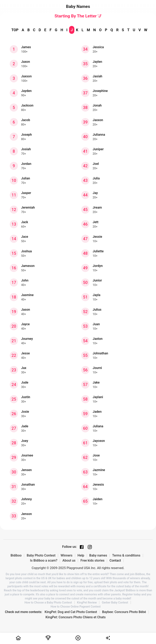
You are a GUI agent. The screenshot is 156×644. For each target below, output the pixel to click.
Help (81, 556)
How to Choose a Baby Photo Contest (48, 602)
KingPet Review (87, 602)
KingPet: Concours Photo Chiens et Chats (76, 617)
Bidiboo (16, 556)
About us (69, 561)
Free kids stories (92, 561)
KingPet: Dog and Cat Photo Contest (71, 612)
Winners (66, 556)
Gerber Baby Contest (115, 602)
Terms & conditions (126, 556)
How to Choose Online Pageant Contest (76, 607)
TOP (15, 30)
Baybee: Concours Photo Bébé (124, 612)
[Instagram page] (90, 547)
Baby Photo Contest (41, 556)
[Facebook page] (82, 547)
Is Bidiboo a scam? (44, 561)
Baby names (98, 556)
